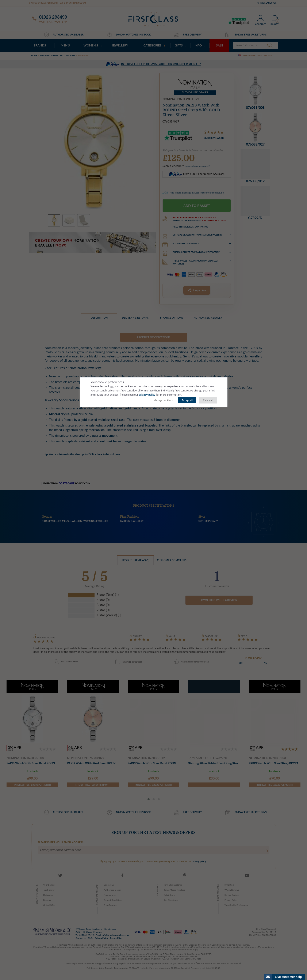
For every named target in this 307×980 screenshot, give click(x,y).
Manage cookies (162, 400)
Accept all (187, 400)
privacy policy (147, 395)
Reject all (208, 400)
